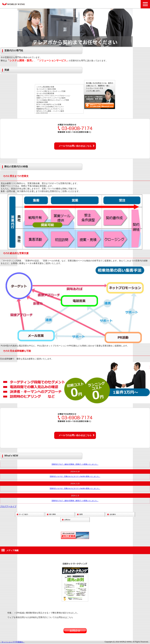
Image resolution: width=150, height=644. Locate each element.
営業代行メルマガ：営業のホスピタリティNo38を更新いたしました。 (75, 488)
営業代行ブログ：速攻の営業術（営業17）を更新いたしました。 (75, 464)
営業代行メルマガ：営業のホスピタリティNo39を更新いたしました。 (75, 476)
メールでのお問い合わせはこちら (75, 146)
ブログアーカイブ (8, 506)
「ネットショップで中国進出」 (12, 642)
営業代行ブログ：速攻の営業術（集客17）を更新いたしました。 (75, 501)
